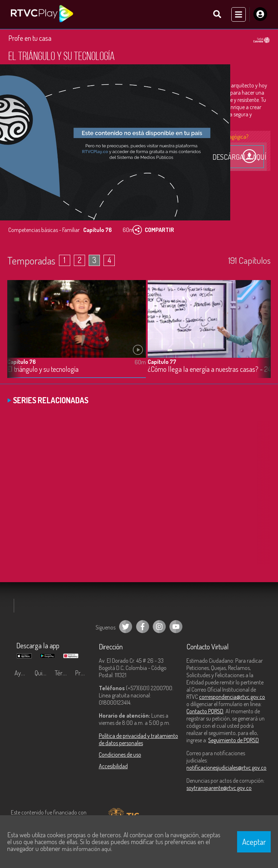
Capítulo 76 (22, 361)
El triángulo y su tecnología (43, 369)
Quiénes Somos (43, 673)
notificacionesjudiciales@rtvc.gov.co (226, 768)
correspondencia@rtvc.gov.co (232, 697)
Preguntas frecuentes (83, 673)
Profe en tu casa (30, 38)
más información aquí (87, 849)
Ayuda (22, 673)
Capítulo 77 (162, 361)
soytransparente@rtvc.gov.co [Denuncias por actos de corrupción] (219, 788)
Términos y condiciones (63, 673)
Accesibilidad (113, 766)
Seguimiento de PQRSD (233, 740)
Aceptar (254, 842)
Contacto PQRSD (205, 711)
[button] (262, 334)
